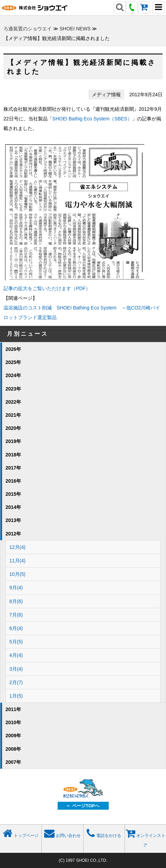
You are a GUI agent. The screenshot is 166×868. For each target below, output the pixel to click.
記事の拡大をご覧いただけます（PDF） (47, 288)
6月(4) (16, 628)
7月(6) (16, 615)
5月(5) (16, 642)
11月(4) (17, 561)
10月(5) (17, 574)
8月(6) (16, 601)
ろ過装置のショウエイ (28, 29)
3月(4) (16, 669)
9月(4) (16, 588)
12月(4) (17, 547)
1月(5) (16, 696)
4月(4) (16, 655)
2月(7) (16, 682)
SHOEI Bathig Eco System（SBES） (92, 119)
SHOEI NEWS (75, 29)
